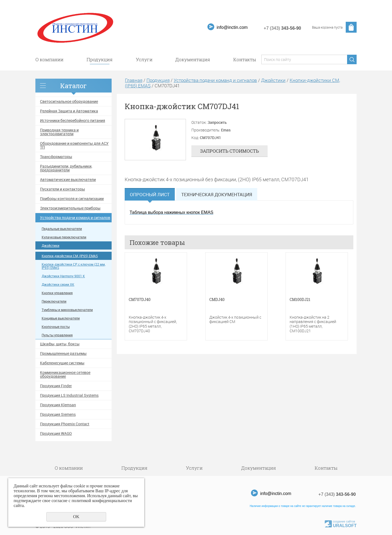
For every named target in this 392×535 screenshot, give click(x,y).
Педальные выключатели (62, 229)
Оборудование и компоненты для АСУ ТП (74, 145)
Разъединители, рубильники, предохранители (66, 168)
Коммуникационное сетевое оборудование (65, 374)
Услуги (144, 59)
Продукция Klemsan (58, 405)
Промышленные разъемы (63, 353)
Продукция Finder (56, 386)
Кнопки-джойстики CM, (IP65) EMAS (70, 256)
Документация (193, 59)
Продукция (100, 59)
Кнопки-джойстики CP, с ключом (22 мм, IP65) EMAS (73, 266)
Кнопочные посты (56, 327)
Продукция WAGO (56, 433)
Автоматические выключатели (68, 180)
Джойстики (50, 246)
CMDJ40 (217, 300)
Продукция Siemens (58, 414)
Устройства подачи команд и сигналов (75, 218)
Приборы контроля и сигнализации (72, 199)
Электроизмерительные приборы (70, 208)
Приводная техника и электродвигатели (59, 132)
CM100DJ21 (300, 300)
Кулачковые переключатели (64, 237)
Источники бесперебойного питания (73, 121)
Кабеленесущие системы (62, 363)
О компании (49, 59)
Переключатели (54, 301)
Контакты (245, 59)
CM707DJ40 (140, 300)
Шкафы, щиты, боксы (60, 344)
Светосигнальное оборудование (69, 102)
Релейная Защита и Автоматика (69, 111)
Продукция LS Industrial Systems (69, 395)
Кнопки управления (57, 293)
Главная (134, 80)
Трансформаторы (56, 157)
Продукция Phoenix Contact (65, 424)
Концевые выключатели (61, 318)
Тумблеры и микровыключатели (67, 310)
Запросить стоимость (229, 151)
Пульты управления (57, 335)
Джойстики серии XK (58, 285)
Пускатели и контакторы (62, 189)
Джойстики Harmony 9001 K (63, 276)
